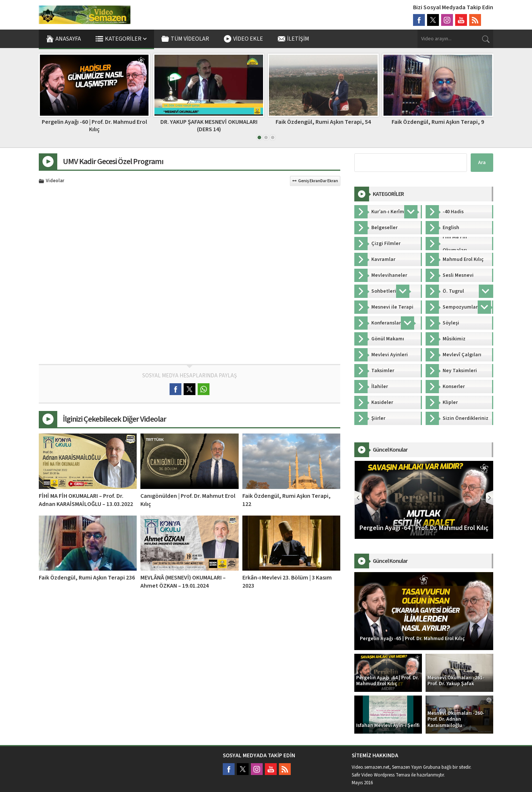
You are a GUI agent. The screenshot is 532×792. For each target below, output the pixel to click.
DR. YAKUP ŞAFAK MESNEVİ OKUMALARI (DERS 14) (323, 125)
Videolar (55, 181)
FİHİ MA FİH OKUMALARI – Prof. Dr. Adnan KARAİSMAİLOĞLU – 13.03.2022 (86, 500)
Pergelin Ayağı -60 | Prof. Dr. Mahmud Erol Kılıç (209, 125)
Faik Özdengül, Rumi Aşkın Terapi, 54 (438, 122)
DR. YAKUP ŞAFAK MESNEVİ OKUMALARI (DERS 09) (94, 125)
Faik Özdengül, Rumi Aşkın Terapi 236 (87, 578)
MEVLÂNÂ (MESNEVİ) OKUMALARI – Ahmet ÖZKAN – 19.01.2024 (183, 582)
